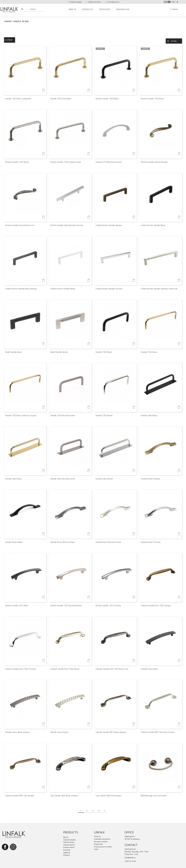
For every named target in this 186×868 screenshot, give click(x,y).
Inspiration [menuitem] (123, 9)
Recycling (67, 850)
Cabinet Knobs (69, 842)
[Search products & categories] (33, 9)
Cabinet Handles (69, 840)
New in (66, 837)
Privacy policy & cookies (103, 847)
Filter (10, 40)
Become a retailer (101, 842)
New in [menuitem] (72, 9)
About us (97, 836)
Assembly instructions (102, 839)
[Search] (22, 9)
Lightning (67, 853)
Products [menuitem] (88, 9)
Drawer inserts (69, 847)
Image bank (98, 844)
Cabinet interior (69, 845)
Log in (96, 849)
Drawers (66, 855)
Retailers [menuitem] (105, 9)
